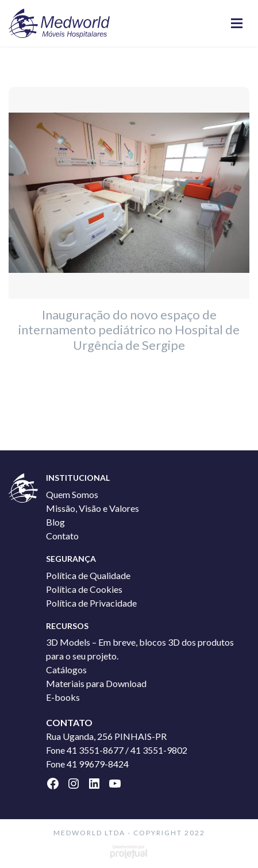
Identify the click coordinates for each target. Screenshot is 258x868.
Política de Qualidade (88, 575)
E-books (63, 697)
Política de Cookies (84, 589)
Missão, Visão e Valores (93, 508)
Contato (62, 536)
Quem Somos (72, 494)
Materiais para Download (96, 683)
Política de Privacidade (91, 603)
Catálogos (66, 670)
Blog (55, 522)
